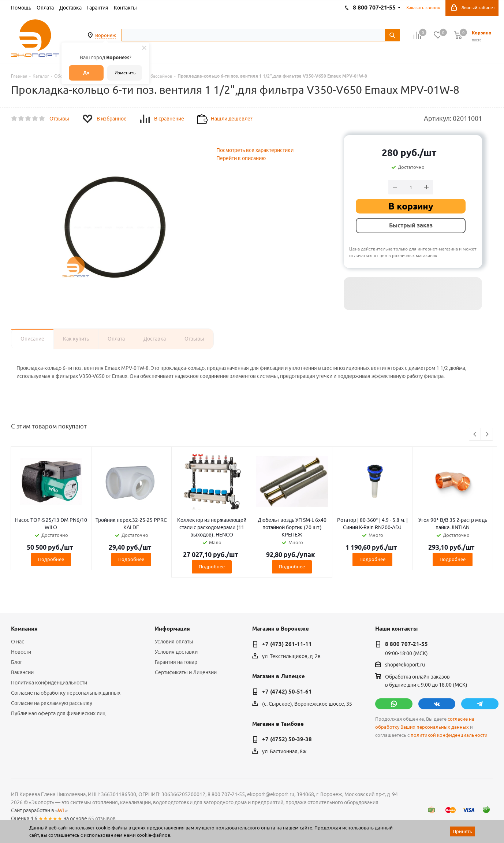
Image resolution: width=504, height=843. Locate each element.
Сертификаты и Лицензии (186, 672)
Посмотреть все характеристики (255, 150)
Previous (475, 435)
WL (61, 810)
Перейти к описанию (241, 158)
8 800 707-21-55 (406, 644)
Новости (21, 652)
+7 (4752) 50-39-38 (287, 739)
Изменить (125, 73)
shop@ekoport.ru (405, 665)
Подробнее (51, 559)
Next (487, 435)
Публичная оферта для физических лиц (58, 713)
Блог (17, 662)
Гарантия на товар (176, 662)
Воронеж (106, 35)
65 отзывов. (102, 818)
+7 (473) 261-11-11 (287, 644)
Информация (172, 629)
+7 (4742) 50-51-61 (287, 692)
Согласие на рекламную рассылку (52, 703)
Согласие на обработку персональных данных (66, 693)
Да (86, 73)
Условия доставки (176, 652)
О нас (18, 642)
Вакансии (22, 672)
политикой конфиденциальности (449, 735)
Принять (462, 831)
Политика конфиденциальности (49, 683)
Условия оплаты (174, 642)
